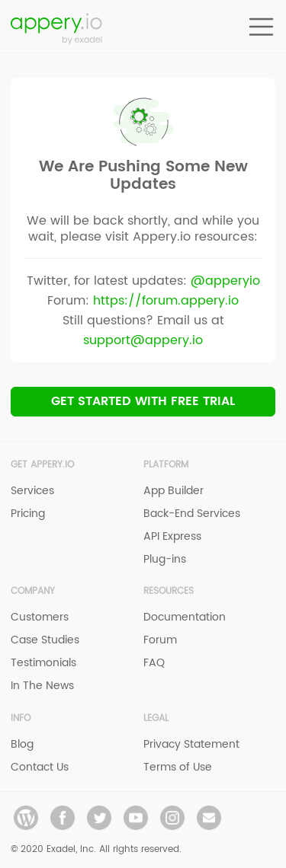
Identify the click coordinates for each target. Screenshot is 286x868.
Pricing (28, 514)
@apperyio (225, 281)
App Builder (174, 491)
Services (32, 491)
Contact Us (40, 767)
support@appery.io (143, 340)
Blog (22, 744)
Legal (156, 718)
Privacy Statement (191, 744)
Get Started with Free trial (143, 401)
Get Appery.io (42, 465)
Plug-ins (165, 559)
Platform (166, 465)
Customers (40, 617)
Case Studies (45, 640)
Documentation (185, 617)
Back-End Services (192, 514)
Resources (169, 591)
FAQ (154, 663)
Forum (160, 640)
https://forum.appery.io (166, 301)
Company (33, 591)
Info (21, 718)
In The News (42, 686)
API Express (172, 536)
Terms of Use (178, 767)
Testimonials (43, 663)
